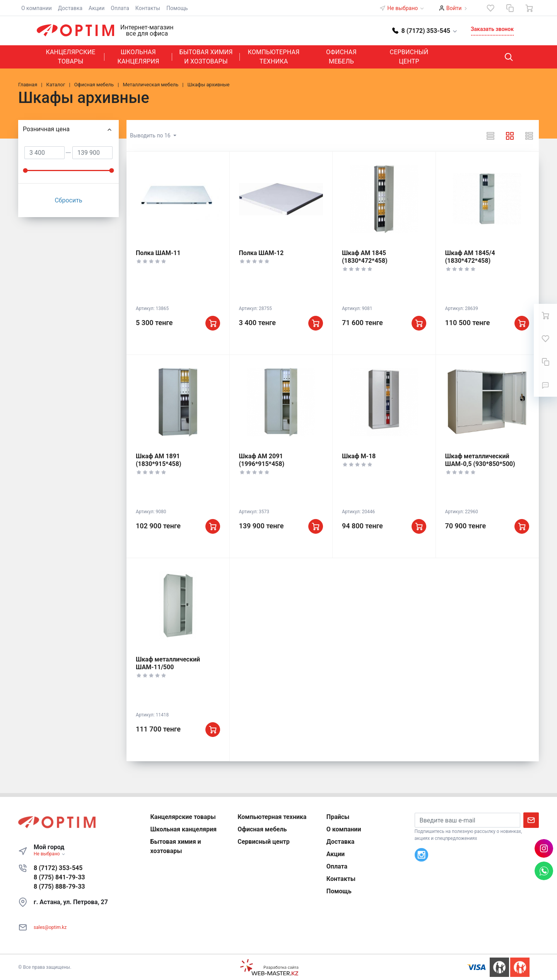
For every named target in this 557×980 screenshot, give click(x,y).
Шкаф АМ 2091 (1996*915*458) (262, 460)
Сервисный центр (409, 57)
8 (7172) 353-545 (58, 868)
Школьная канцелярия (138, 57)
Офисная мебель (341, 57)
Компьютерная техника (274, 57)
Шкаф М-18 (359, 456)
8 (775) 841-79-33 (59, 877)
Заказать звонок (492, 29)
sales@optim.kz (50, 927)
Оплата (120, 8)
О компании (37, 8)
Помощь (177, 8)
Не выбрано (406, 8)
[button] (425, 30)
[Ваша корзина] (529, 8)
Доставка (70, 8)
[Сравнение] (510, 8)
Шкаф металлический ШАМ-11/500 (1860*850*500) (168, 667)
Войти (454, 8)
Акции (97, 8)
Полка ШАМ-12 (261, 253)
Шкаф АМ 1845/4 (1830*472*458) (470, 257)
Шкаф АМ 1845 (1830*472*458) (365, 257)
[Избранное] (490, 8)
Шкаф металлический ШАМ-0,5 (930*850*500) (480, 460)
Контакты (148, 8)
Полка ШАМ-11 (158, 253)
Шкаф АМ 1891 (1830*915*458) (159, 460)
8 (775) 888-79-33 (59, 887)
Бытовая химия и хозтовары (206, 57)
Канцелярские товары (70, 57)
